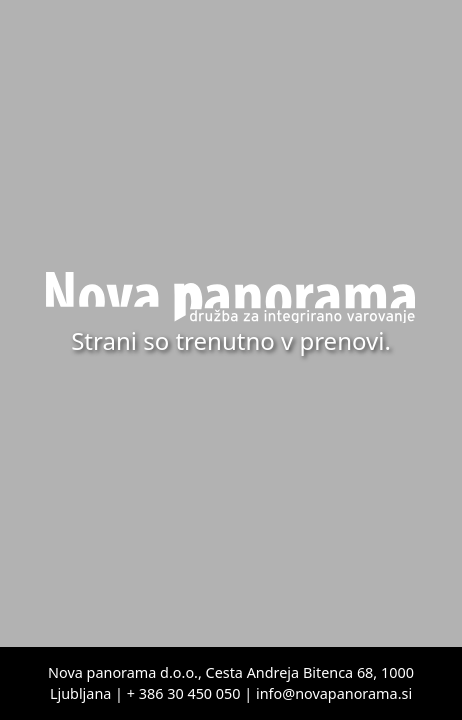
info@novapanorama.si (334, 693)
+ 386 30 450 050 (184, 693)
